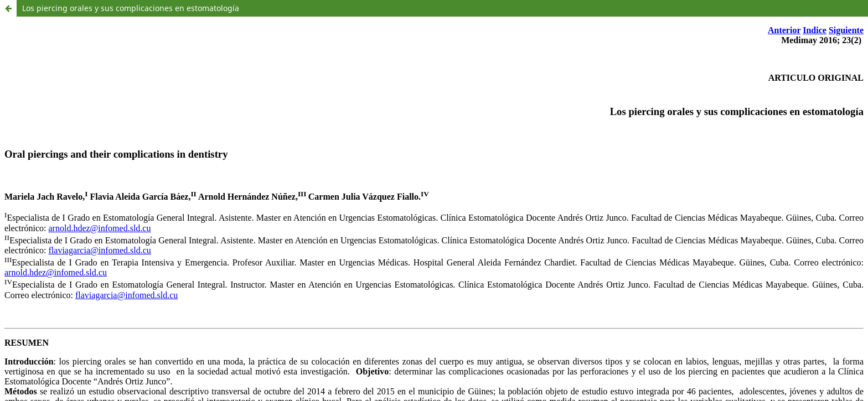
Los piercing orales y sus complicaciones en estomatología (131, 8)
